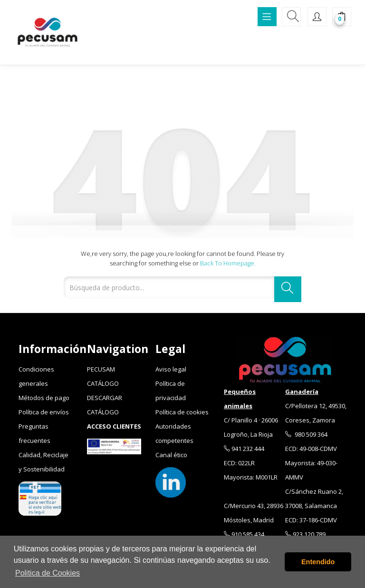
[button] (342, 18)
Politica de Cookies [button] (48, 573)
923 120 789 (305, 534)
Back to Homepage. (228, 263)
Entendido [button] (318, 562)
